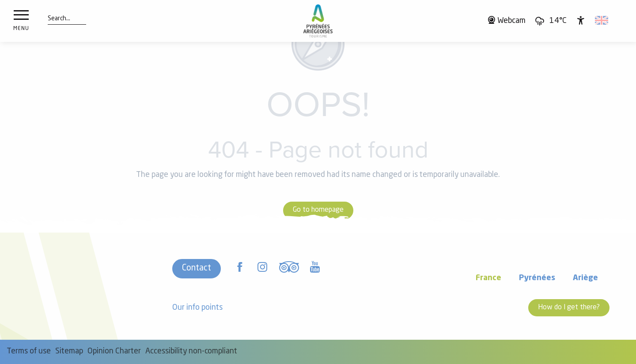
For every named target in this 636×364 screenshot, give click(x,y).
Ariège (585, 278)
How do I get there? (569, 308)
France (488, 278)
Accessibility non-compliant (191, 351)
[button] (59, 19)
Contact (197, 268)
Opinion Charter (114, 351)
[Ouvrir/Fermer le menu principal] (21, 21)
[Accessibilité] (581, 20)
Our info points (197, 308)
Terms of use (29, 351)
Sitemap (69, 351)
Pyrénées (537, 278)
